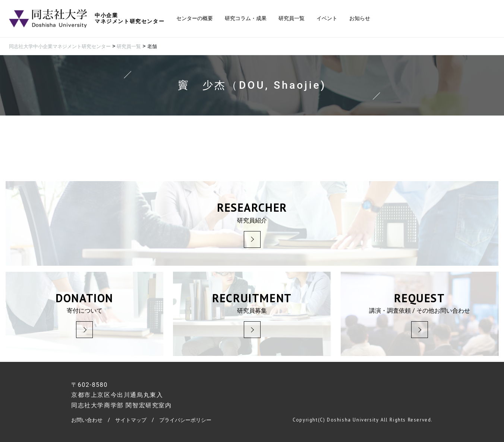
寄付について (84, 314)
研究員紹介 (252, 223)
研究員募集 (252, 314)
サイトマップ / (137, 420)
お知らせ (360, 18)
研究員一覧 (292, 18)
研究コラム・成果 (246, 18)
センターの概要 (195, 18)
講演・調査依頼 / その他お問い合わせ (420, 314)
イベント (327, 18)
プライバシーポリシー (185, 420)
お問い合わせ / (93, 420)
